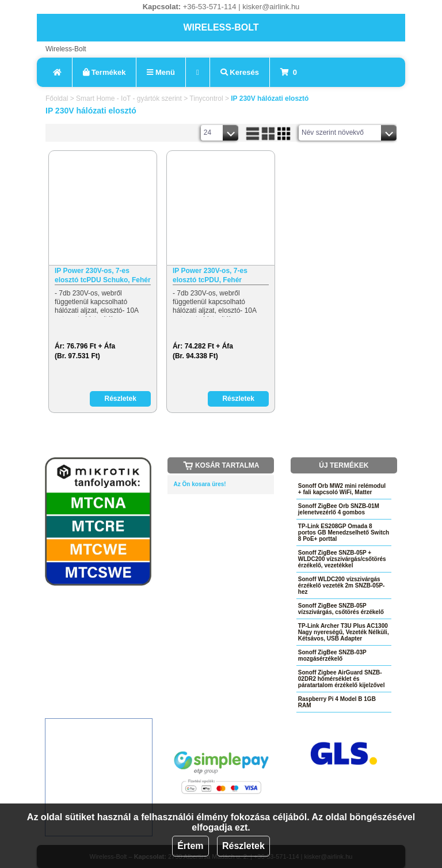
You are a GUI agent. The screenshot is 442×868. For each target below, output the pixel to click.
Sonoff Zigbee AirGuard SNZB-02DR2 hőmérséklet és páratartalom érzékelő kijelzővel (342, 679)
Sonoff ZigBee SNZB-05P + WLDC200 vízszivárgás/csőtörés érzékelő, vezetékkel (342, 559)
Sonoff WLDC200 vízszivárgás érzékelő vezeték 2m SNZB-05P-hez (342, 585)
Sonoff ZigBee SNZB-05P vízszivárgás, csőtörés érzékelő (341, 609)
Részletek (243, 846)
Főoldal (57, 98)
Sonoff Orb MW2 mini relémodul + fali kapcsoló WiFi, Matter (342, 489)
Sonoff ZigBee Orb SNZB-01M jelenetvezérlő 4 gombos (339, 509)
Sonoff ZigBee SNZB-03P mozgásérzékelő (332, 655)
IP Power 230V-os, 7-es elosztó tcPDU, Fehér (210, 275)
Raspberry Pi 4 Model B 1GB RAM (337, 702)
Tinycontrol (206, 98)
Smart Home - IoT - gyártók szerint (129, 98)
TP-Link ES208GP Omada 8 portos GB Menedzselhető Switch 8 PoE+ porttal (344, 532)
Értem (190, 846)
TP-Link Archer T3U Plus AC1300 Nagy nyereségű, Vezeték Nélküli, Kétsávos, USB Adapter (344, 632)
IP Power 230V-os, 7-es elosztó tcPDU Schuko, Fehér (103, 275)
